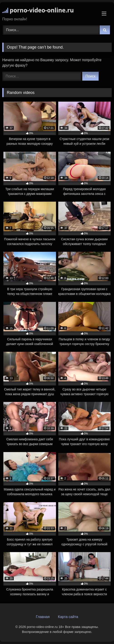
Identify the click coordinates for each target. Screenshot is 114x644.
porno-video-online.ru (38, 10)
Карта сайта (68, 617)
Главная (43, 617)
